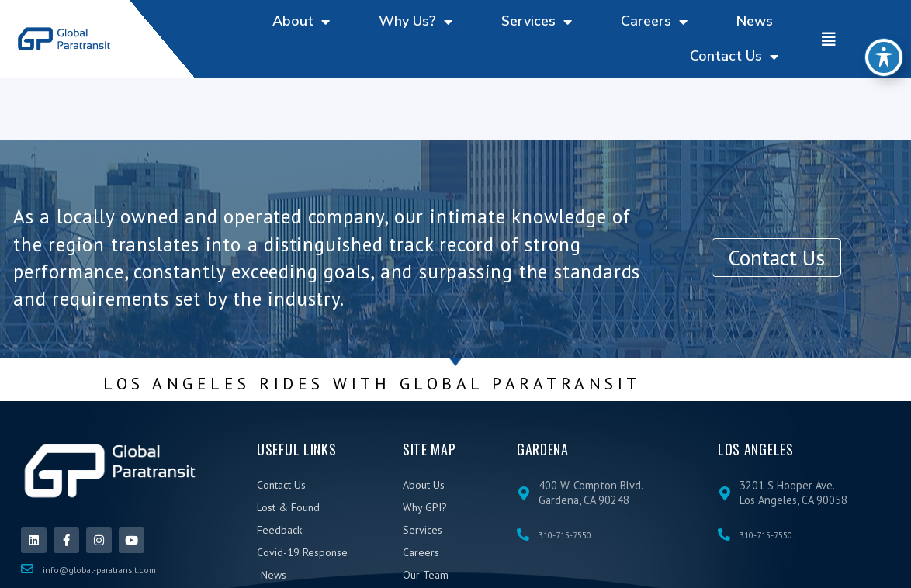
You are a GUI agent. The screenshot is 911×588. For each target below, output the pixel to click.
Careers (654, 22)
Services (537, 22)
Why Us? (416, 22)
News (755, 21)
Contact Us (734, 57)
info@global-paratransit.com (99, 570)
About (301, 22)
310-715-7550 (565, 535)
